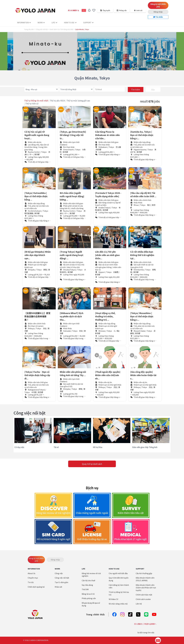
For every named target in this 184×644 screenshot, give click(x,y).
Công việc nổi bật (42, 29)
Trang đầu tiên (29, 29)
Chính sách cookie (143, 599)
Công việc (59, 573)
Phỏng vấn (122, 10)
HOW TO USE (70, 23)
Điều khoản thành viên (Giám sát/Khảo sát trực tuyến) (146, 588)
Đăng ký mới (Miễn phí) (158, 5)
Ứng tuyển (105, 10)
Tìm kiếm (136, 90)
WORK (41, 23)
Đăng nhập (158, 12)
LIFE (54, 23)
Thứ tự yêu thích (57, 101)
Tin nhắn (158, 17)
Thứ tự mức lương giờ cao (78, 101)
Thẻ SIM (85, 589)
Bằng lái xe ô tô (88, 594)
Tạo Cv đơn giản (61, 582)
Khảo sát (58, 587)
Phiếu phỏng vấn (89, 598)
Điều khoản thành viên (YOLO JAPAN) (145, 579)
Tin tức (31, 582)
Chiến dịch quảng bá (36, 587)
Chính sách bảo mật (144, 595)
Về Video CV (113, 599)
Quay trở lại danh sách (92, 464)
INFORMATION (24, 23)
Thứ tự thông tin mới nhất (36, 101)
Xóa (153, 90)
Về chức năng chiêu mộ (118, 604)
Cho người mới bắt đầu (118, 573)
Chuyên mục (33, 578)
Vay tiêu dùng (87, 585)
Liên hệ (139, 604)
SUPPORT (88, 23)
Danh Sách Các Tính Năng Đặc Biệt (61, 29)
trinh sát (138, 10)
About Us (32, 573)
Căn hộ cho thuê (88, 580)
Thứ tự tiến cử (32, 103)
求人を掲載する (73, 10)
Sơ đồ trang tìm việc (146, 632)
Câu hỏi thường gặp (144, 573)
